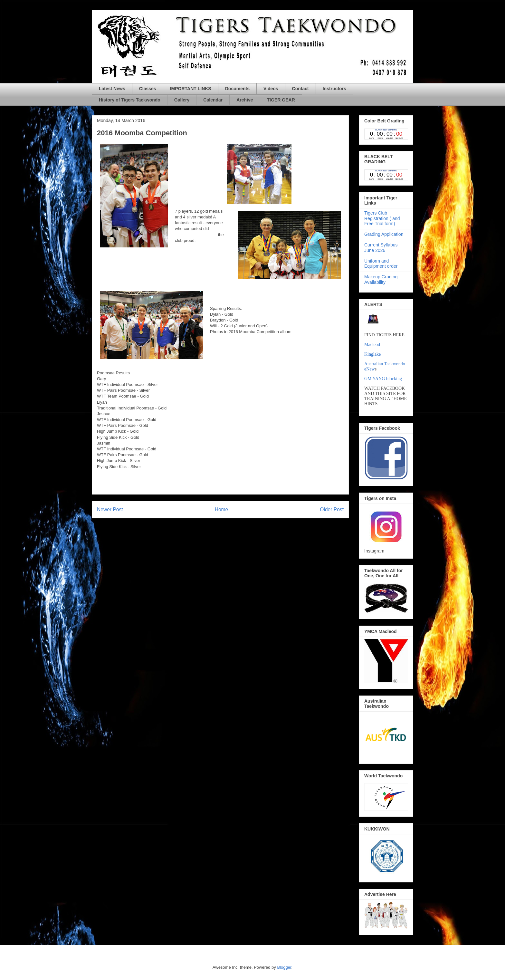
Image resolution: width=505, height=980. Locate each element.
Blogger (284, 967)
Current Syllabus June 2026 (381, 248)
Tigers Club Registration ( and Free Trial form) (382, 218)
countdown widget (386, 134)
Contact (300, 89)
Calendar (213, 100)
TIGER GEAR (281, 100)
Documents (237, 89)
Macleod (372, 345)
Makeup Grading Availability (381, 279)
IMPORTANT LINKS (191, 89)
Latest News (112, 89)
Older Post (332, 509)
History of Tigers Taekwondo (130, 100)
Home (222, 509)
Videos (271, 89)
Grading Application (384, 234)
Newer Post (110, 509)
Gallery (182, 100)
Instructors (334, 89)
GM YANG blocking (383, 379)
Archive (245, 100)
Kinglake (372, 354)
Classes (148, 89)
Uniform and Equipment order (381, 264)
